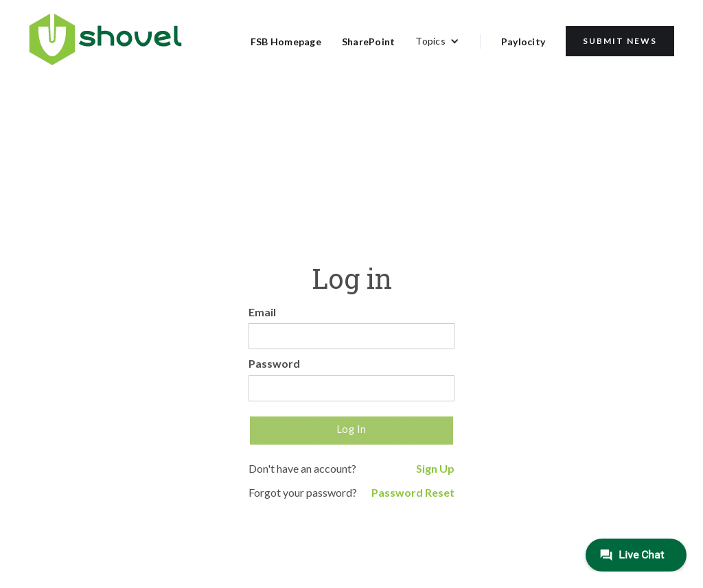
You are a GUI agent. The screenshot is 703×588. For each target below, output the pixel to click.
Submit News (620, 41)
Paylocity (523, 42)
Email (262, 312)
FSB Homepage (286, 42)
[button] (437, 41)
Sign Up (435, 468)
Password (274, 363)
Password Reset (413, 492)
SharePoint (369, 42)
